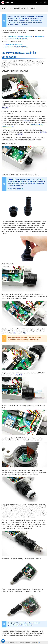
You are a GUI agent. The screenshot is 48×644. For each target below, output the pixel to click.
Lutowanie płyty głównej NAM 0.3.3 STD (20, 36)
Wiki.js (38, 643)
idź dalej (22, 189)
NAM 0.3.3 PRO (39, 36)
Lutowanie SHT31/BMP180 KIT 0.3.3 (16, 47)
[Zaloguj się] (45, 2)
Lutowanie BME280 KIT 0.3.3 (14, 44)
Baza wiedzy (35, 21)
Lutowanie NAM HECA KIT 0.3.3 (18, 39)
